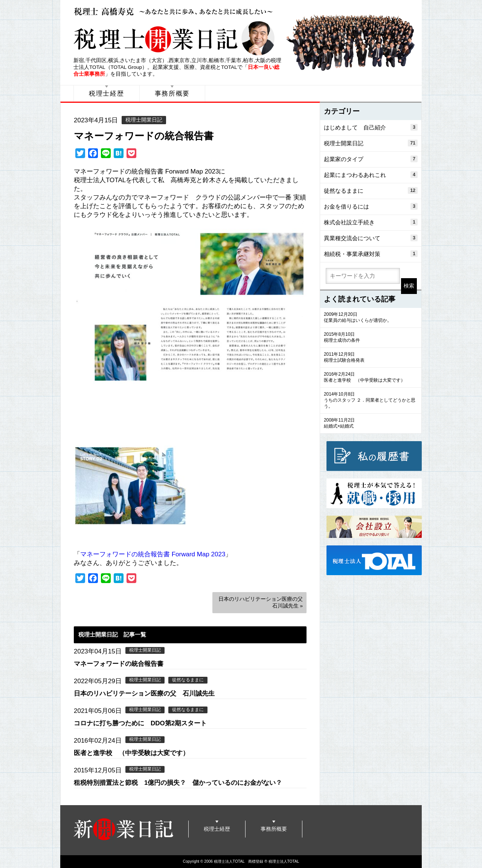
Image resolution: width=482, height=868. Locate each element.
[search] (363, 276)
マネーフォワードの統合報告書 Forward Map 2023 (153, 554)
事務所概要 (172, 94)
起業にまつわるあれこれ (371, 175)
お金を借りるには (371, 206)
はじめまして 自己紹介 (371, 127)
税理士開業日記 (144, 120)
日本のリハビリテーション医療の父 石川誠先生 (144, 694)
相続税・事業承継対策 (371, 254)
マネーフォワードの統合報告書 (144, 136)
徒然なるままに (188, 680)
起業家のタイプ (371, 159)
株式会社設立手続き (371, 222)
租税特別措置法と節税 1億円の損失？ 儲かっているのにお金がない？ (178, 783)
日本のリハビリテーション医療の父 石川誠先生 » (262, 602)
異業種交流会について (371, 238)
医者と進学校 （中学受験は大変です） (131, 753)
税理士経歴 (107, 94)
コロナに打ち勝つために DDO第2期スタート (140, 723)
